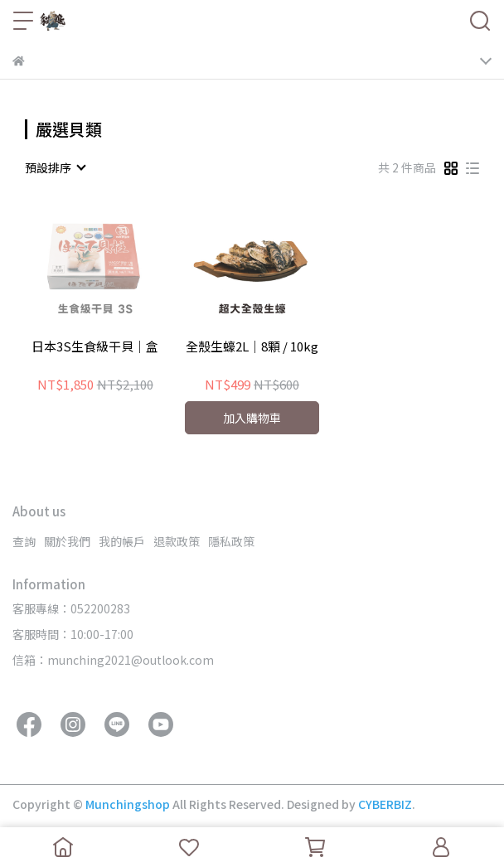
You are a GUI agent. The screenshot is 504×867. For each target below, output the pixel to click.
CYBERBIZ (385, 804)
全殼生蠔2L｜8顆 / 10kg (252, 347)
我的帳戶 (122, 541)
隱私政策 (231, 541)
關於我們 (67, 541)
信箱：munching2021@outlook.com (113, 660)
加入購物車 (252, 418)
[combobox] (55, 167)
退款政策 (177, 541)
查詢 (24, 541)
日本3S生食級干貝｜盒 (95, 347)
